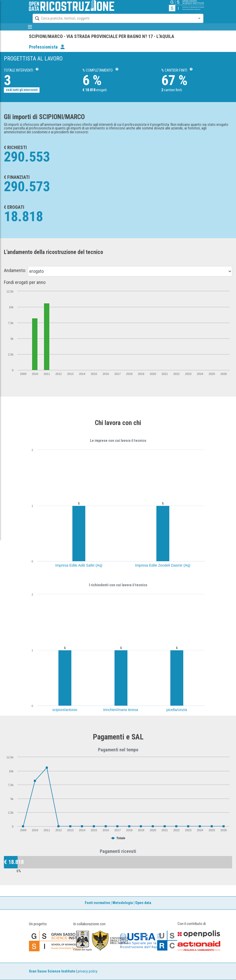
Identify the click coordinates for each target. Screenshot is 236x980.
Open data (143, 903)
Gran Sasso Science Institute (52, 971)
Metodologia (123, 903)
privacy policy (87, 971)
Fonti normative (97, 903)
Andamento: (15, 271)
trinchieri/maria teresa (121, 710)
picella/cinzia (177, 710)
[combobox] (113, 18)
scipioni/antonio (65, 710)
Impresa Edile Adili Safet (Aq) (79, 565)
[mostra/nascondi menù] (30, 27)
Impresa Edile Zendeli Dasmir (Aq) (163, 565)
